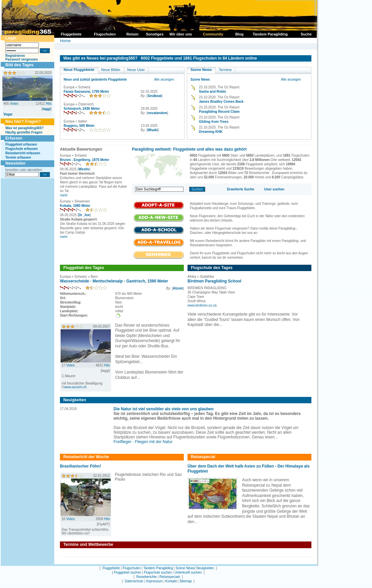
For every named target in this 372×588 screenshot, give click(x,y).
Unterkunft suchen (188, 572)
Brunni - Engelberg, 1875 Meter (85, 160)
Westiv (84, 169)
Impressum (154, 581)
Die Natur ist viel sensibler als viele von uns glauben (164, 409)
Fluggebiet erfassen (21, 144)
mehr (64, 195)
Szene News (201, 70)
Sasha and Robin (212, 92)
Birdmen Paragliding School (214, 281)
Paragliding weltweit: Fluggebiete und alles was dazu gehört (189, 149)
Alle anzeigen (164, 79)
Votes (14, 104)
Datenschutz (134, 581)
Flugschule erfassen (22, 149)
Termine (225, 70)
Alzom (178, 288)
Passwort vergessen (22, 59)
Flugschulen (132, 568)
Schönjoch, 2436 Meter (82, 109)
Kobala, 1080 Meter (75, 206)
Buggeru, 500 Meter (79, 126)
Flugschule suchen (158, 572)
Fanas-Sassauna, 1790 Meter (86, 92)
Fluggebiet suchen (128, 572)
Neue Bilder (111, 70)
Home (65, 41)
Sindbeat (154, 96)
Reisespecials (170, 577)
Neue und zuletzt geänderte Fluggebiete (95, 79)
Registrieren (15, 56)
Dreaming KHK (211, 132)
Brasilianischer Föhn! (81, 466)
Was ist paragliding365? (24, 128)
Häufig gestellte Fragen (24, 132)
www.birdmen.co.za (202, 305)
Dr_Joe (84, 215)
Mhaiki (153, 130)
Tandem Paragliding (158, 568)
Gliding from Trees (214, 122)
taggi (47, 109)
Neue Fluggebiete (79, 70)
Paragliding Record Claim (219, 112)
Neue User (136, 70)
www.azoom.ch (75, 387)
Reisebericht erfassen (23, 153)
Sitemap (186, 581)
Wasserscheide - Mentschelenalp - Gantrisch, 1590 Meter (114, 281)
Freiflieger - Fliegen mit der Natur (143, 442)
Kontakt (171, 581)
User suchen (274, 189)
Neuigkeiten (205, 568)
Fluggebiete (111, 568)
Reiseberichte (146, 577)
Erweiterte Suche (241, 189)
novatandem (157, 113)
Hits (49, 104)
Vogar (8, 114)
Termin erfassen (18, 157)
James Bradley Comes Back (221, 102)
